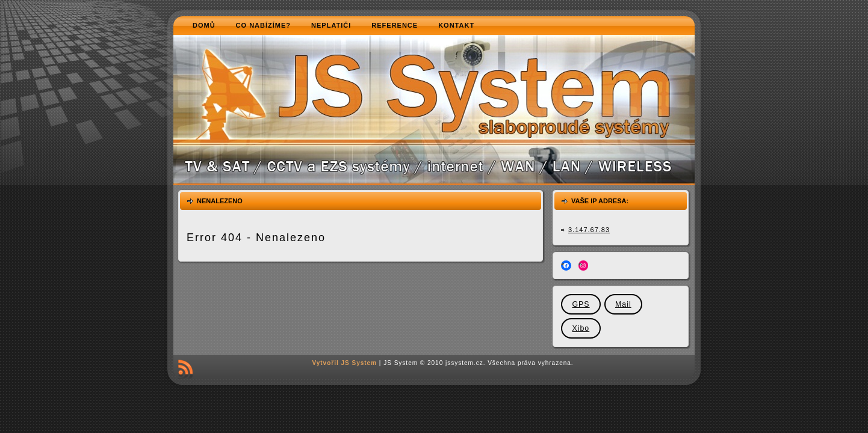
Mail (623, 304)
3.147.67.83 (589, 230)
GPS (581, 304)
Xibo (581, 328)
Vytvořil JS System (344, 363)
